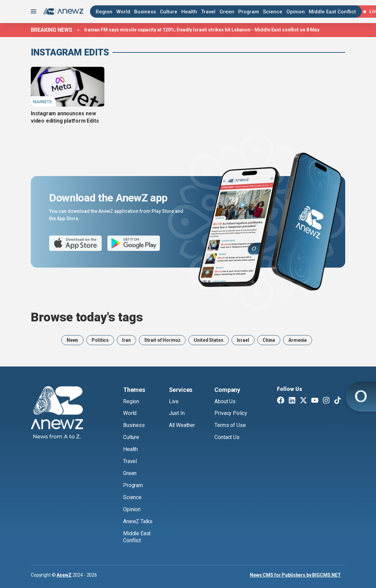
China (269, 340)
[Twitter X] (303, 401)
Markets (42, 102)
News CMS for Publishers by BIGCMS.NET (295, 575)
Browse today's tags (87, 317)
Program (249, 12)
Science (273, 12)
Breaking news (52, 30)
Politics (100, 340)
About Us (225, 401)
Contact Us (227, 437)
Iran (126, 340)
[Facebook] (281, 401)
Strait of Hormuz (162, 340)
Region (104, 12)
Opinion (296, 12)
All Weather (182, 425)
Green (227, 12)
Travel (208, 12)
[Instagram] (326, 401)
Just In (177, 413)
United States (208, 340)
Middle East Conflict (332, 12)
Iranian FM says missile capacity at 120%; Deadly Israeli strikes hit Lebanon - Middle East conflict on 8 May (202, 30)
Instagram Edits (70, 52)
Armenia (298, 340)
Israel (243, 340)
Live (174, 401)
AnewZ (64, 575)
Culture (169, 12)
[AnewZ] (57, 414)
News (72, 340)
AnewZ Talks (138, 521)
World (123, 12)
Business (145, 12)
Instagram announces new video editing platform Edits (65, 117)
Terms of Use (230, 425)
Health (189, 12)
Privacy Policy (231, 413)
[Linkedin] (292, 401)
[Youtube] (315, 401)
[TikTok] (338, 401)
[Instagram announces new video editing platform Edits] (68, 87)
